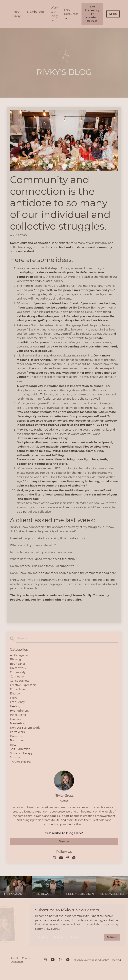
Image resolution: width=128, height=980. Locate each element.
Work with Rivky (54, 14)
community (18, 672)
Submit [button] (112, 937)
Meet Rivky (17, 14)
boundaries (18, 664)
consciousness (20, 681)
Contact (27, 958)
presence (16, 736)
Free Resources (71, 14)
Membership (36, 12)
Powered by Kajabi (110, 971)
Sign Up (64, 841)
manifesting (18, 723)
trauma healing (21, 762)
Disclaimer (17, 962)
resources (17, 740)
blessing (15, 659)
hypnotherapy (20, 711)
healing (15, 706)
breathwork (18, 668)
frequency (17, 702)
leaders (15, 719)
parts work (17, 732)
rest (13, 745)
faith (13, 698)
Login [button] (113, 14)
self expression (20, 749)
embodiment (19, 689)
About (14, 958)
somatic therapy (21, 753)
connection (18, 677)
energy (15, 694)
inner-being (18, 715)
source (15, 757)
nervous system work (25, 728)
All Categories (19, 655)
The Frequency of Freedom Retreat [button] (92, 14)
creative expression (23, 685)
